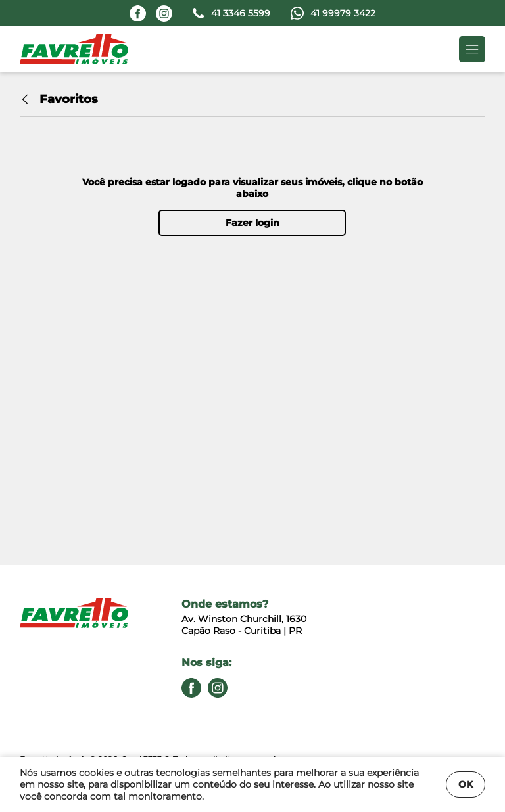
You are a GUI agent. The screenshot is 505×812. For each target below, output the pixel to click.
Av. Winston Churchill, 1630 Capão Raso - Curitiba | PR (244, 625)
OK (466, 784)
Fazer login (252, 223)
